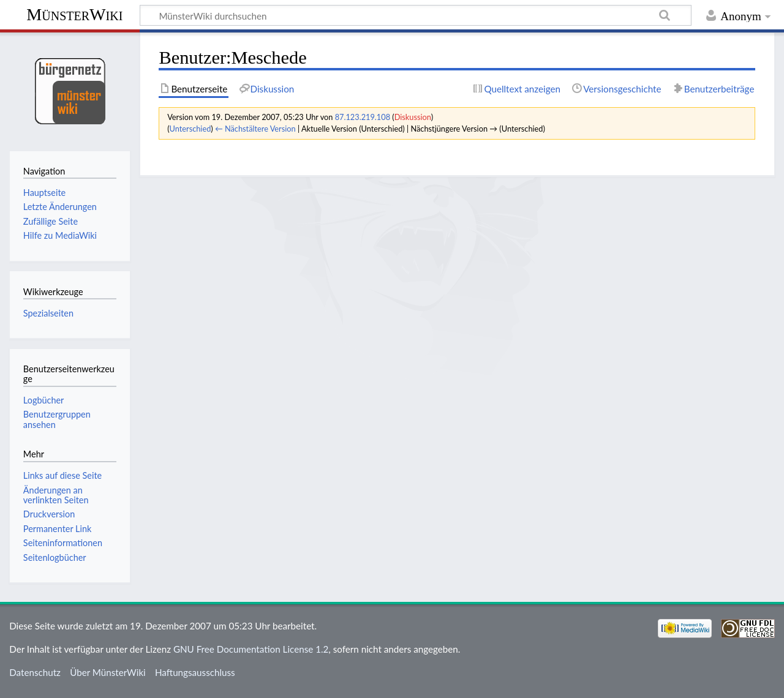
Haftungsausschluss (195, 672)
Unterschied (190, 129)
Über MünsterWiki (108, 672)
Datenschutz (35, 672)
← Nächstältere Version (255, 129)
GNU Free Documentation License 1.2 (251, 649)
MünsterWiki (74, 14)
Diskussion (413, 117)
